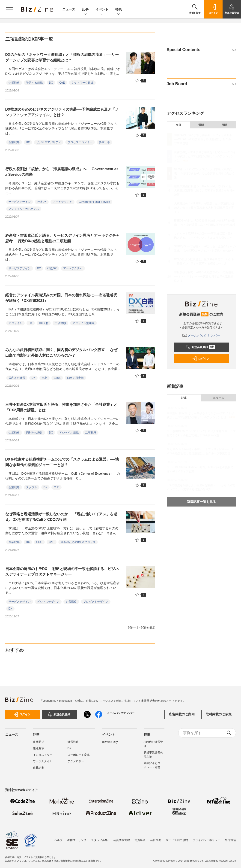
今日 (178, 125)
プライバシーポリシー (206, 840)
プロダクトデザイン (96, 602)
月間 (224, 125)
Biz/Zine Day (110, 742)
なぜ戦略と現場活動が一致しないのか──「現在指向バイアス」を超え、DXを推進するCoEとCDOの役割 (61, 517)
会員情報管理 (122, 840)
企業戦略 (14, 83)
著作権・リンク (77, 840)
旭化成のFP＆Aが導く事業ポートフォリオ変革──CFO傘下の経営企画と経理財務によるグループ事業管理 (204, 139)
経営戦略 (73, 742)
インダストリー (43, 755)
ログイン (201, 359)
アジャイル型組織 (83, 323)
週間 (201, 125)
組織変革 (39, 748)
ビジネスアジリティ (49, 142)
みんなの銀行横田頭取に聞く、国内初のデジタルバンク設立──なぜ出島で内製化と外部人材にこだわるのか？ (61, 353)
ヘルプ (58, 840)
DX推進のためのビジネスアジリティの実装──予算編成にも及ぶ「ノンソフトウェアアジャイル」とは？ (62, 112)
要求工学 (104, 142)
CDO (39, 542)
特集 (119, 10)
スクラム (32, 487)
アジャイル (15, 323)
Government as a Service (94, 202)
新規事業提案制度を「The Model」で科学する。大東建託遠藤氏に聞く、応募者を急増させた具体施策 (205, 191)
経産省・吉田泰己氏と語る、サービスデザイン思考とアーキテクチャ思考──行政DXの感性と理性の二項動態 (62, 238)
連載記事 (39, 768)
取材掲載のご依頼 (219, 714)
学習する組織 (34, 83)
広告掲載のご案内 (182, 714)
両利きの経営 (17, 378)
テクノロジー (76, 761)
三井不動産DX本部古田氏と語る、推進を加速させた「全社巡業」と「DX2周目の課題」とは (61, 407)
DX (51, 83)
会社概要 (156, 840)
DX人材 (44, 323)
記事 (85, 10)
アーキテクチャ (62, 202)
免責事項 (140, 840)
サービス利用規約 (177, 840)
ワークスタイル (43, 761)
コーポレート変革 (79, 755)
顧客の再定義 (75, 378)
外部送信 (230, 840)
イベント (102, 10)
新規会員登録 (200, 347)
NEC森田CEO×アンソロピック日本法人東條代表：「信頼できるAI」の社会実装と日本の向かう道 (204, 173)
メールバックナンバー (201, 335)
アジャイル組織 (69, 433)
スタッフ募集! (100, 840)
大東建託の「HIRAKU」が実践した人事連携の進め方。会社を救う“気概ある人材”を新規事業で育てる (204, 208)
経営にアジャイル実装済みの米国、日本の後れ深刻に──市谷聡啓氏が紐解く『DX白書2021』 (61, 298)
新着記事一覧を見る (201, 502)
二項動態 (60, 323)
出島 (45, 378)
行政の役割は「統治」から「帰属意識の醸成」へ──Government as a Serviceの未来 (62, 172)
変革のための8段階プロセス (78, 542)
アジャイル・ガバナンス (24, 209)
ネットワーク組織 (82, 83)
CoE (62, 83)
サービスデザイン (20, 202)
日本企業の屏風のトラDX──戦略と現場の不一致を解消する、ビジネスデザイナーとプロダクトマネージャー (62, 572)
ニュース (69, 9)
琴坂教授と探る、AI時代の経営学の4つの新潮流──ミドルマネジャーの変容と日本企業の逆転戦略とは (204, 276)
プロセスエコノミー (80, 142)
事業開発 (39, 742)
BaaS (57, 378)
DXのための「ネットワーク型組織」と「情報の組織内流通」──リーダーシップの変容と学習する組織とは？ (62, 57)
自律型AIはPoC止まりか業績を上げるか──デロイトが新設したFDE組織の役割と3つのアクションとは (205, 156)
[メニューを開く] (9, 9)
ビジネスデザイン (48, 602)
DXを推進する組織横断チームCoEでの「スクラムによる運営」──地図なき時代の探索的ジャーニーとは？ (62, 462)
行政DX (42, 202)
